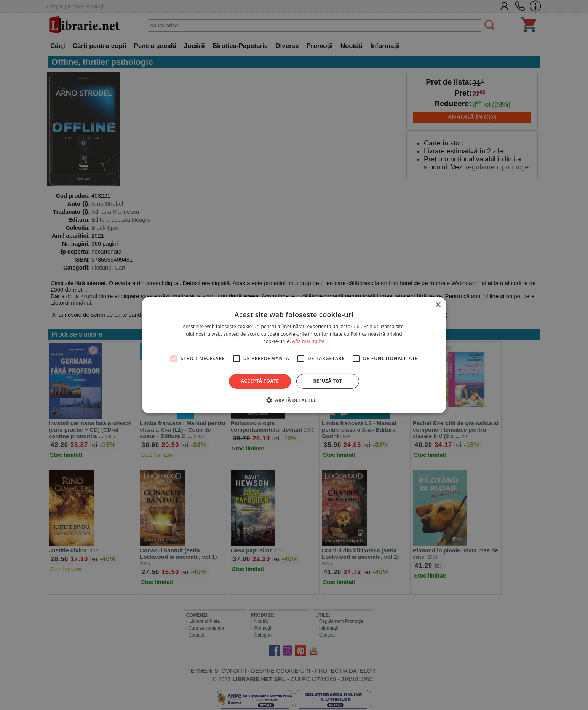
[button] (294, 400)
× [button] (438, 305)
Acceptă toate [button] (260, 381)
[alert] (294, 355)
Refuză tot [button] (328, 381)
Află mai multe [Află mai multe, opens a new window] (308, 341)
